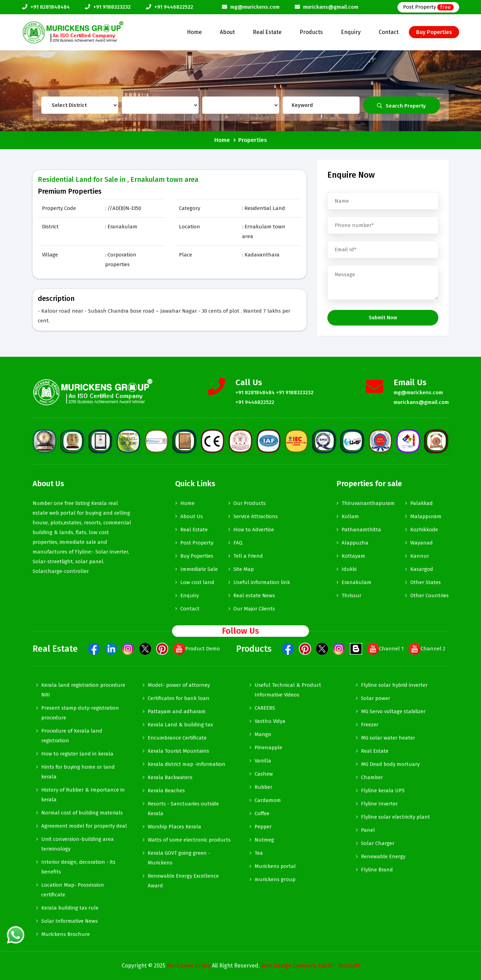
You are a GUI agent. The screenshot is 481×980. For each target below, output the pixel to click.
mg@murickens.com (255, 7)
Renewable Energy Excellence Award (183, 881)
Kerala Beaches (166, 791)
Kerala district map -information (187, 764)
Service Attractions (256, 516)
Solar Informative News (70, 921)
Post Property (428, 7)
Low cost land (197, 582)
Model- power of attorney (179, 685)
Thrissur (351, 595)
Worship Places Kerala (174, 827)
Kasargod (422, 569)
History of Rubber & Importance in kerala (83, 795)
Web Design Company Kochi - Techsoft (310, 966)
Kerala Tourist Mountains (178, 751)
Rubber (263, 787)
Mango (263, 734)
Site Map (244, 569)
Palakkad (422, 503)
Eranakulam (357, 582)
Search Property (401, 106)
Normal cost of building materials (82, 813)
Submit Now (383, 318)
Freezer (370, 725)
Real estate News (254, 595)
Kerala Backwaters (170, 777)
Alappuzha (355, 543)
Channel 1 (385, 649)
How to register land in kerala (77, 754)
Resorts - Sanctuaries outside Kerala (183, 809)
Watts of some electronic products (189, 840)
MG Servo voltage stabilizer (393, 711)
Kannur (420, 556)
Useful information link (262, 582)
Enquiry (351, 32)
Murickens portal (275, 866)
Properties (253, 140)
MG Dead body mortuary (390, 764)
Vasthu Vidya (270, 721)
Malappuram (426, 516)
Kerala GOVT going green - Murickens (179, 858)
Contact (389, 32)
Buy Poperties (434, 32)
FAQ (238, 543)
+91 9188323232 (112, 7)
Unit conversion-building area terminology (78, 844)
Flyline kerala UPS (383, 791)
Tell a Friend (248, 556)
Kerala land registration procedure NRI (83, 690)
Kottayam (353, 556)
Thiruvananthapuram (368, 503)
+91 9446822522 (174, 7)
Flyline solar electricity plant (396, 817)
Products (311, 32)
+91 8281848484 (50, 7)
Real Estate (267, 32)
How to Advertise (254, 530)
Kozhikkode (424, 530)
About (227, 32)
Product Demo (196, 649)
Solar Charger (378, 843)
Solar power (376, 698)
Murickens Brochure (66, 934)
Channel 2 (427, 649)
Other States (426, 582)
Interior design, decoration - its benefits (78, 867)
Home (194, 32)
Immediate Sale (199, 569)
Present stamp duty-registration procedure (80, 713)
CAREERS (265, 708)
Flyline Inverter (379, 804)
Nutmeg (264, 840)
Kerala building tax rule (70, 908)
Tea (259, 853)
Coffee (262, 813)
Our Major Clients (254, 609)
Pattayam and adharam (177, 711)
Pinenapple (268, 747)
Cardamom (268, 800)
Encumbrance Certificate (177, 738)
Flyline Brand (377, 870)
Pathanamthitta (361, 530)
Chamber (372, 777)
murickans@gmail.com (331, 7)
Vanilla (263, 761)
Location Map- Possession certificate (73, 890)
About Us (192, 516)
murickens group (275, 879)
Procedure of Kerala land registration (72, 736)
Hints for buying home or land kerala (78, 772)
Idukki (349, 569)
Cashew (264, 774)
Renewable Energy (383, 856)
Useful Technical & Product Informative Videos (288, 690)
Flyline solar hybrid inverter (394, 685)
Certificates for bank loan (179, 698)
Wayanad (422, 543)
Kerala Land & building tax (180, 725)
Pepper (263, 827)
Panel (368, 830)
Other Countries (430, 595)
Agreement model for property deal (84, 826)
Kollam (350, 516)
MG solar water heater (388, 738)
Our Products (250, 503)
